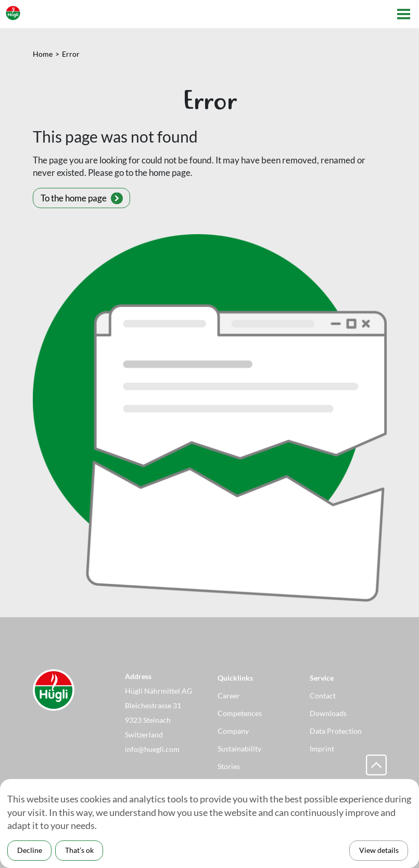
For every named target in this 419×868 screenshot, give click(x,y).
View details (379, 850)
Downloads (328, 713)
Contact (323, 695)
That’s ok (79, 850)
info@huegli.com (152, 749)
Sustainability (239, 749)
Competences (240, 713)
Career (229, 695)
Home (43, 54)
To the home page (74, 198)
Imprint (322, 749)
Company (233, 731)
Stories (229, 766)
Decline (30, 850)
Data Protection (336, 731)
